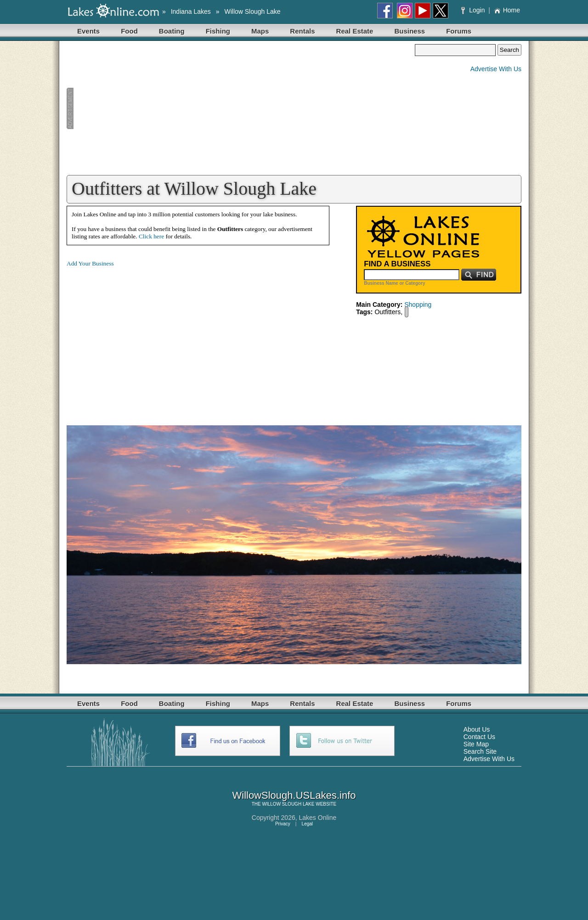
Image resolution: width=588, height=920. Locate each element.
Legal (307, 824)
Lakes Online (318, 818)
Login (474, 10)
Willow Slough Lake (252, 11)
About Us (477, 729)
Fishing (218, 31)
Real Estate (355, 31)
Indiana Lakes (191, 11)
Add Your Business (90, 263)
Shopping (418, 305)
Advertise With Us (496, 69)
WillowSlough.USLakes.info (294, 795)
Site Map (476, 744)
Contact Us (479, 737)
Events (88, 31)
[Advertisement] (241, 108)
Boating (172, 31)
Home (507, 10)
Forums (459, 31)
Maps (260, 31)
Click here (151, 236)
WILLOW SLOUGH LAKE (288, 804)
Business (410, 31)
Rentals (302, 31)
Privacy (283, 824)
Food (129, 31)
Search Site (480, 751)
